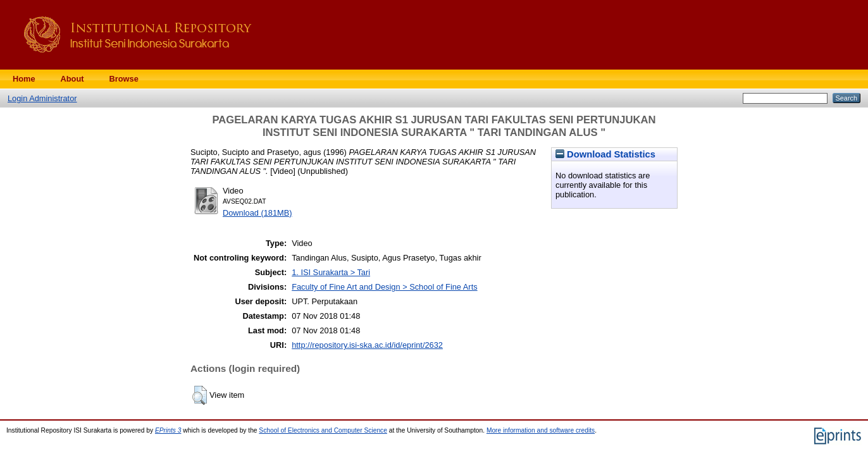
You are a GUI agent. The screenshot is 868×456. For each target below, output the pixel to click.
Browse (124, 79)
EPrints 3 (168, 430)
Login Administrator (42, 98)
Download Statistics (605, 154)
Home (24, 79)
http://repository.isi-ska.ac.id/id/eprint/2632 (367, 345)
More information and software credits (541, 430)
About (72, 79)
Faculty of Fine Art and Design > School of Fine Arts (384, 287)
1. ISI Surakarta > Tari (331, 272)
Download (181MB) (257, 213)
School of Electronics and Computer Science (323, 430)
